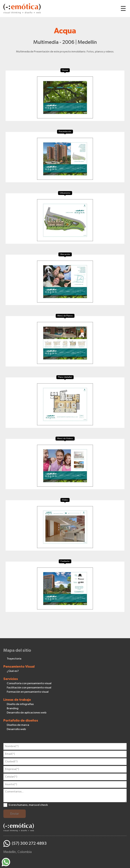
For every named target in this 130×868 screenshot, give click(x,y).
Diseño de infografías (20, 704)
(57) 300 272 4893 (29, 843)
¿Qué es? (13, 671)
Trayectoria (14, 659)
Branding (13, 708)
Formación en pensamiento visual (28, 692)
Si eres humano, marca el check (28, 805)
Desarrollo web (16, 729)
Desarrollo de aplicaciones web (27, 713)
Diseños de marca (18, 725)
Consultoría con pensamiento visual (29, 683)
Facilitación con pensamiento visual (29, 688)
